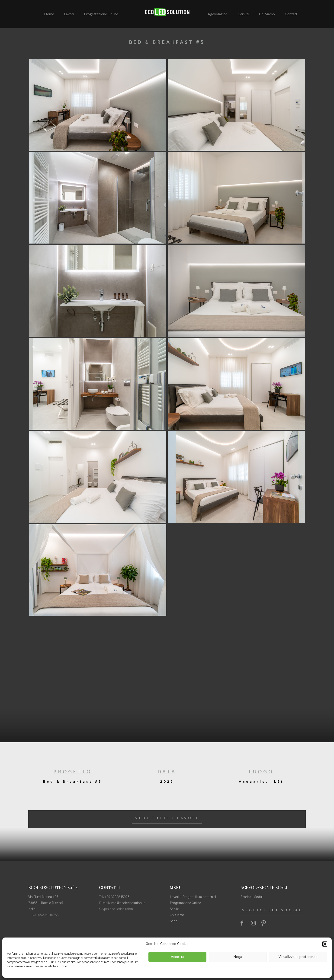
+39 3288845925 (117, 897)
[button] (325, 944)
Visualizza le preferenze (298, 957)
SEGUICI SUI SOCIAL (272, 910)
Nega (238, 957)
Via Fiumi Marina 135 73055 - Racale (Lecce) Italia (46, 903)
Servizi (175, 909)
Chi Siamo (177, 915)
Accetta (178, 957)
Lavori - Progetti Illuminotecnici (193, 897)
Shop (174, 921)
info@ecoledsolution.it (128, 903)
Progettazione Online (185, 903)
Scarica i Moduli (252, 897)
